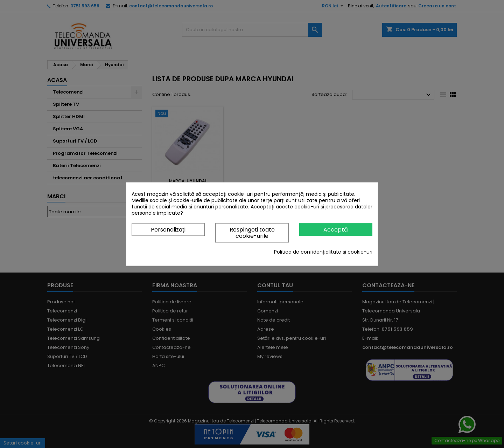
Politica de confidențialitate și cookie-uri (323, 252)
